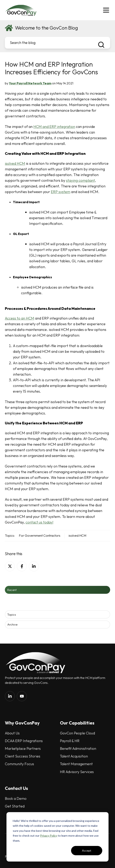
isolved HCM (77, 535)
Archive (12, 624)
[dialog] (57, 837)
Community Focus (19, 764)
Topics (12, 615)
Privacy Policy (49, 836)
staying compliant (80, 180)
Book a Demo (16, 798)
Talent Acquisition (74, 756)
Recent (12, 590)
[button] (106, 10)
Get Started (15, 806)
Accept (87, 850)
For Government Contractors (40, 535)
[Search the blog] (101, 45)
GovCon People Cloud (77, 733)
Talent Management (76, 764)
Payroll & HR (70, 741)
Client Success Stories (23, 756)
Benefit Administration (78, 748)
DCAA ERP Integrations (24, 741)
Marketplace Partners (23, 748)
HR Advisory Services (77, 772)
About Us (12, 733)
